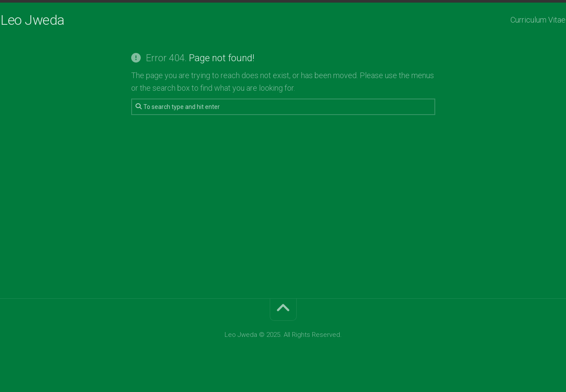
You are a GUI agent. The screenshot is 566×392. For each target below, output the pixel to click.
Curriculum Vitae (521, 20)
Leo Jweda (50, 20)
